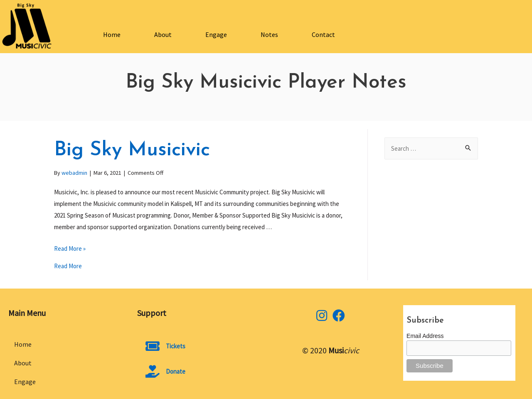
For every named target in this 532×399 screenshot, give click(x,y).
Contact (323, 34)
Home (112, 34)
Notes (269, 34)
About (163, 34)
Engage (216, 34)
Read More (68, 266)
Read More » (70, 248)
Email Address (425, 336)
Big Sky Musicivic (132, 150)
